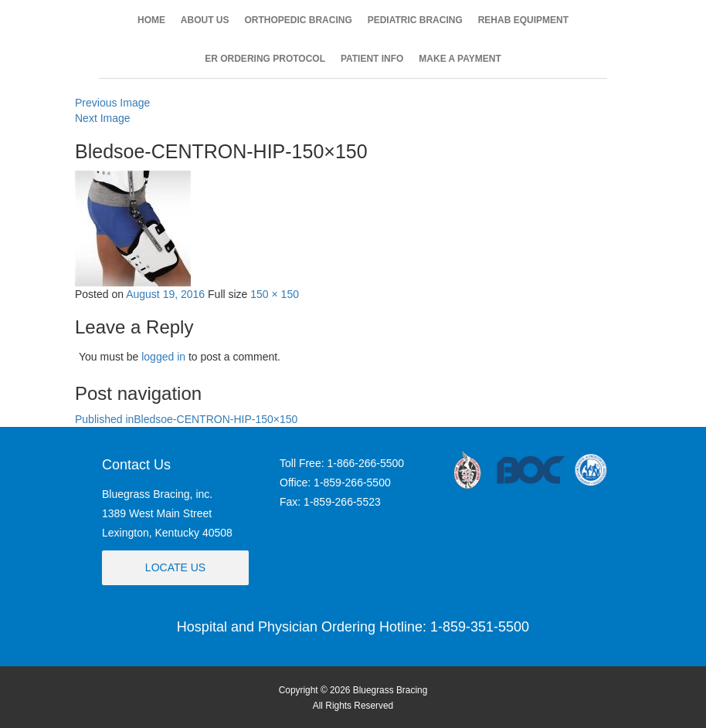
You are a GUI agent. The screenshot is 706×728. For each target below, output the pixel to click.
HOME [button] (151, 20)
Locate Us (175, 567)
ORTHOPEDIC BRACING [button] (298, 20)
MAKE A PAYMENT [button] (460, 59)
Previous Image (112, 103)
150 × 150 (275, 294)
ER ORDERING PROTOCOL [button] (265, 59)
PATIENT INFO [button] (372, 59)
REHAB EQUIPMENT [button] (523, 20)
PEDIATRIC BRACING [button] (415, 20)
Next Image (103, 118)
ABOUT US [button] (205, 20)
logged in (163, 357)
